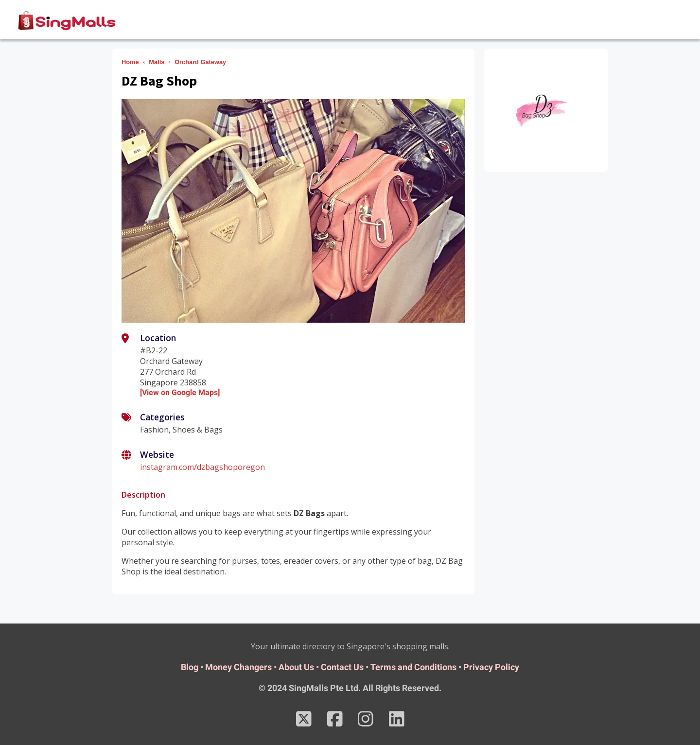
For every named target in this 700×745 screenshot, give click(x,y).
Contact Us (342, 667)
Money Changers (238, 667)
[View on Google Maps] (180, 392)
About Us (296, 667)
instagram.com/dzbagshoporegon (202, 467)
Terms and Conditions (413, 667)
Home (130, 62)
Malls (157, 62)
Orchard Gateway (200, 62)
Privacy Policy (491, 667)
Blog (190, 667)
